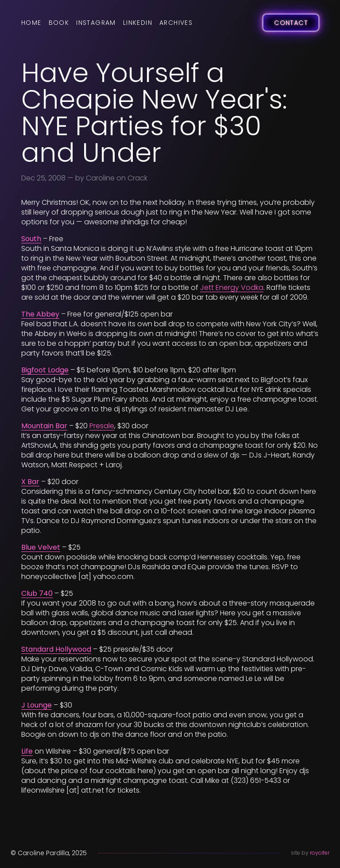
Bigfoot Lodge (45, 370)
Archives (176, 23)
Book (59, 23)
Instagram (96, 23)
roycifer (320, 853)
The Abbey (40, 314)
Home (31, 23)
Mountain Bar (44, 426)
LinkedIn (138, 23)
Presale (102, 426)
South (31, 239)
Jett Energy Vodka (232, 287)
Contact (291, 23)
